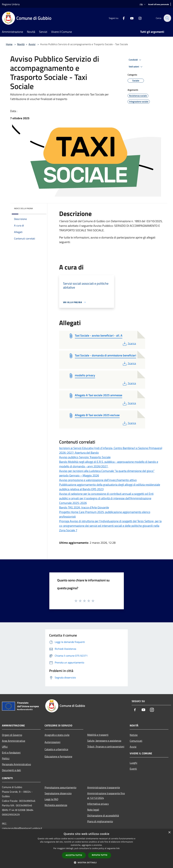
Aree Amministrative (14, 741)
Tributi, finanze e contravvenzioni (106, 746)
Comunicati (136, 741)
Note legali (93, 810)
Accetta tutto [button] (74, 855)
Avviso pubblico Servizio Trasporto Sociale (85, 457)
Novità (21, 44)
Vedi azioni (136, 67)
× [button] (169, 833)
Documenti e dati (11, 770)
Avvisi (32, 44)
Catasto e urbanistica (56, 749)
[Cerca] (167, 18)
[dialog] (86, 849)
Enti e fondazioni (11, 753)
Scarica (129, 343)
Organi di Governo (12, 735)
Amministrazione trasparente (104, 787)
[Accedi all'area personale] (159, 4)
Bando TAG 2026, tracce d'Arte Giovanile (84, 507)
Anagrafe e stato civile (57, 735)
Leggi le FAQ (51, 799)
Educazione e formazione (58, 756)
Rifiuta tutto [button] (100, 855)
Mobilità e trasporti (98, 735)
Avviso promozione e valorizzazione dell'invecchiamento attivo (98, 480)
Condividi (135, 60)
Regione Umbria (11, 4)
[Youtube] (130, 18)
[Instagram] (138, 18)
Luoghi (133, 763)
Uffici (5, 747)
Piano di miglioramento (100, 821)
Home (9, 44)
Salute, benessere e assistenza (104, 741)
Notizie (134, 735)
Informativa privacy (98, 804)
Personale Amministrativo (16, 764)
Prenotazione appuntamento (60, 787)
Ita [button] (143, 4)
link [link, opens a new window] (118, 848)
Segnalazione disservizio (58, 793)
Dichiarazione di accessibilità (103, 815)
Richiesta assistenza (56, 805)
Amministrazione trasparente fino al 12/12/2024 (106, 796)
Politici (6, 758)
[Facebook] (122, 18)
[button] (87, 862)
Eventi (133, 769)
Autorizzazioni (53, 742)
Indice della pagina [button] (23, 208)
